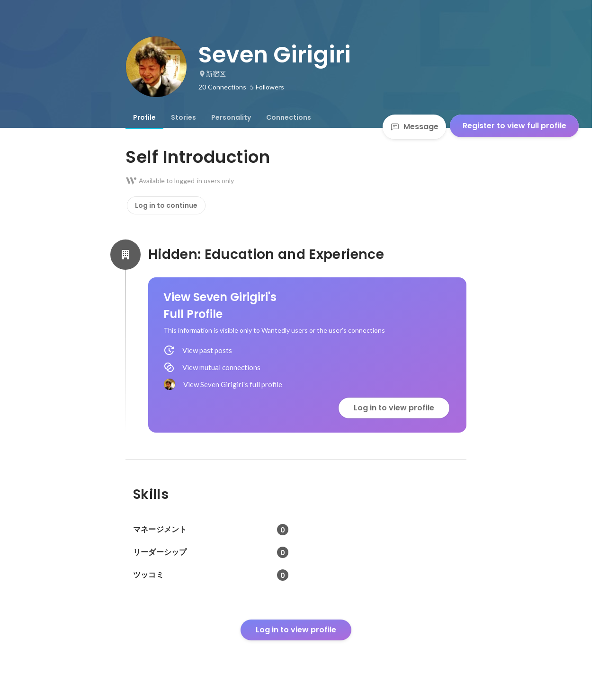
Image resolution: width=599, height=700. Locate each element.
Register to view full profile (514, 126)
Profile (144, 117)
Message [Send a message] (414, 127)
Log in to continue (166, 205)
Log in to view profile (394, 408)
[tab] (144, 117)
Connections (289, 117)
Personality (231, 117)
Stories (183, 117)
